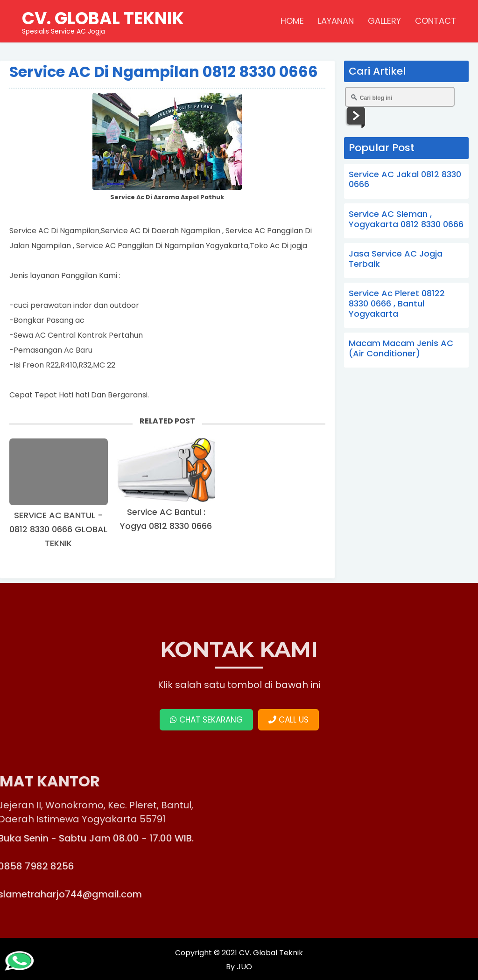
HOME (292, 21)
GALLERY (384, 21)
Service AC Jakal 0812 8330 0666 (405, 179)
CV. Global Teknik (271, 953)
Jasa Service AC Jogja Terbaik (396, 259)
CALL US (288, 720)
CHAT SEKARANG (206, 720)
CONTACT (436, 21)
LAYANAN (336, 21)
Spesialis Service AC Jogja (103, 21)
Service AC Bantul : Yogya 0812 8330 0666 (166, 519)
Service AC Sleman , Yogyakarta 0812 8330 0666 (406, 219)
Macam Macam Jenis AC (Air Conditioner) (401, 348)
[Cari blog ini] (400, 97)
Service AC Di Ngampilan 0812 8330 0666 (164, 72)
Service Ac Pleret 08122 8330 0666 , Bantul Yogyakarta (397, 303)
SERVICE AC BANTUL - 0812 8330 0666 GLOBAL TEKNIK (58, 529)
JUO (243, 967)
